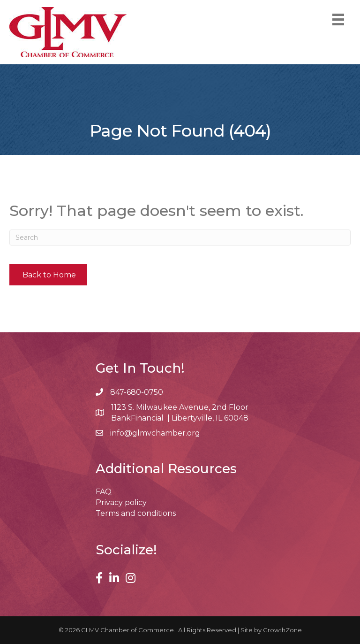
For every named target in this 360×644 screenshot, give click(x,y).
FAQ (104, 492)
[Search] (180, 238)
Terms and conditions (136, 513)
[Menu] (338, 19)
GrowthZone (282, 630)
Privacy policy (121, 502)
